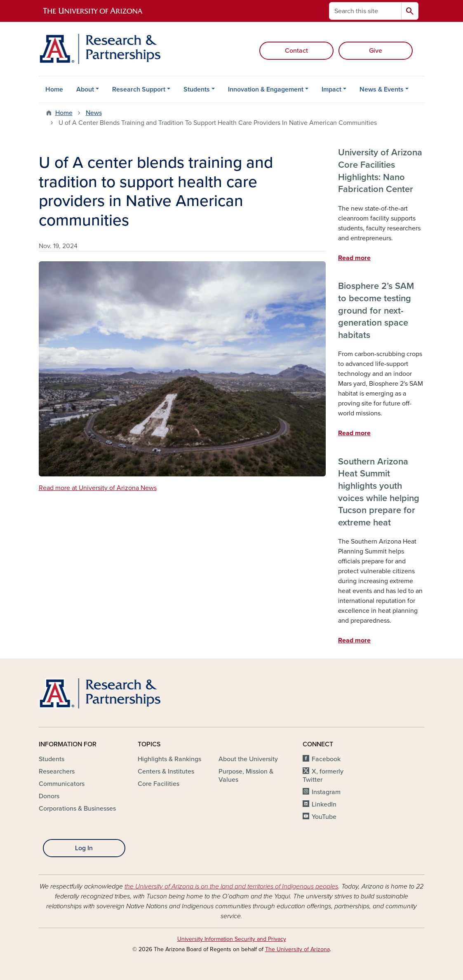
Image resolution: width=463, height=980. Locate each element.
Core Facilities (159, 784)
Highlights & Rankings (169, 759)
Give (376, 51)
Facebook (326, 759)
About (85, 89)
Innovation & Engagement (266, 89)
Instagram (326, 792)
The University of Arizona (297, 949)
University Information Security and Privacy (232, 939)
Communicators (62, 784)
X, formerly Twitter (323, 776)
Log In (84, 848)
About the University (248, 759)
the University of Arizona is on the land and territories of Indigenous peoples (231, 886)
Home (54, 89)
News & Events (382, 89)
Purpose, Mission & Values (246, 776)
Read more (354, 258)
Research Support (139, 89)
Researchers (57, 771)
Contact (296, 51)
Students (197, 89)
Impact (331, 89)
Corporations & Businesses (77, 809)
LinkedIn (324, 804)
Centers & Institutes (166, 771)
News (94, 113)
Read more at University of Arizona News (98, 488)
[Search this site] (365, 11)
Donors (49, 796)
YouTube (324, 817)
